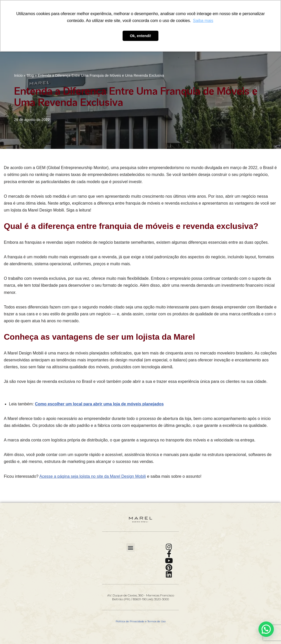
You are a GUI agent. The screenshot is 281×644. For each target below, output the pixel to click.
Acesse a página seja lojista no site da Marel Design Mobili (93, 476)
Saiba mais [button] (203, 21)
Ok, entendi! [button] (140, 36)
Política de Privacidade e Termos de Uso (141, 621)
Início (18, 75)
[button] (131, 547)
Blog (30, 75)
